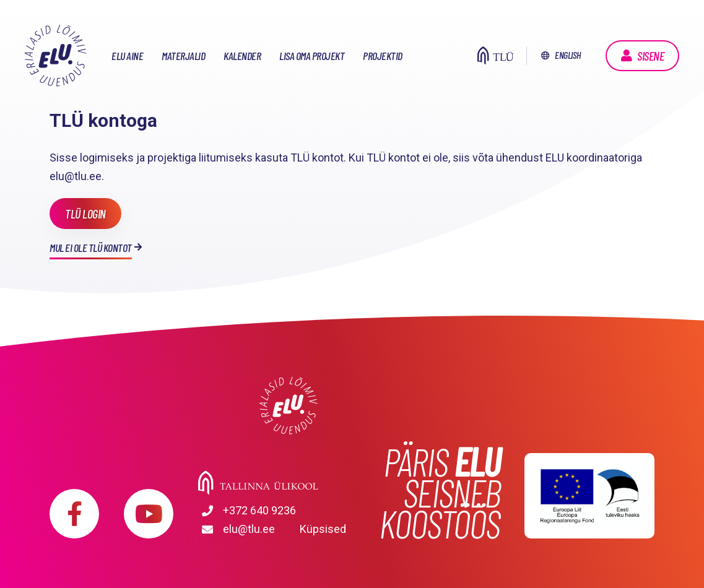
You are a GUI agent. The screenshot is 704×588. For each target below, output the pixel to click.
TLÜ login (85, 214)
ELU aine (127, 56)
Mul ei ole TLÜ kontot (91, 248)
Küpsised (323, 529)
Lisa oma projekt (312, 56)
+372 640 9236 (259, 510)
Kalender (242, 56)
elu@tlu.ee (249, 529)
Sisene (650, 56)
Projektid (383, 56)
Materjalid (183, 56)
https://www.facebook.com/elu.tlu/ (74, 514)
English (568, 55)
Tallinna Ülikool (289, 483)
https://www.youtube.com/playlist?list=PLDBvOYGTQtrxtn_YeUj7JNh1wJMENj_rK (149, 514)
